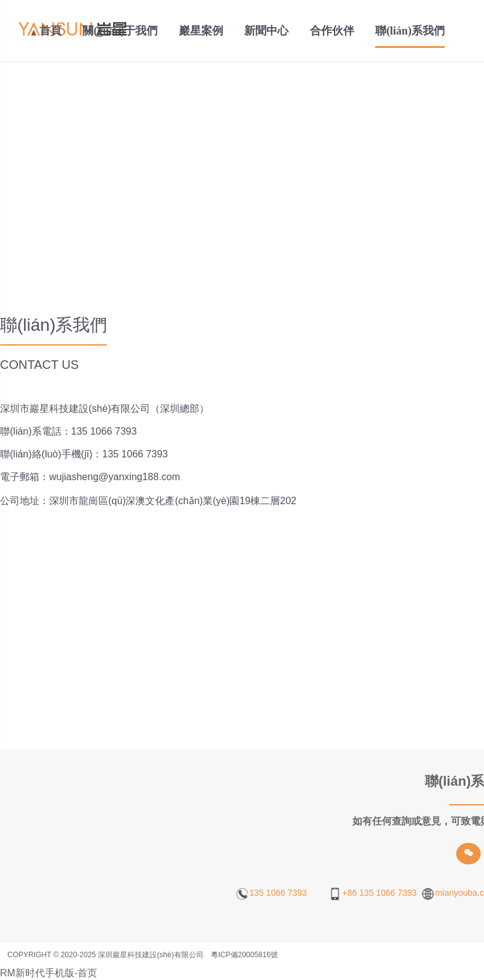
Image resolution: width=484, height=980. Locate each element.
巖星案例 (201, 31)
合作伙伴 (332, 31)
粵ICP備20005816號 (244, 955)
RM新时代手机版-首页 (49, 973)
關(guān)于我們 (120, 31)
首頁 (50, 31)
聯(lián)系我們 (410, 31)
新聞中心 (266, 31)
